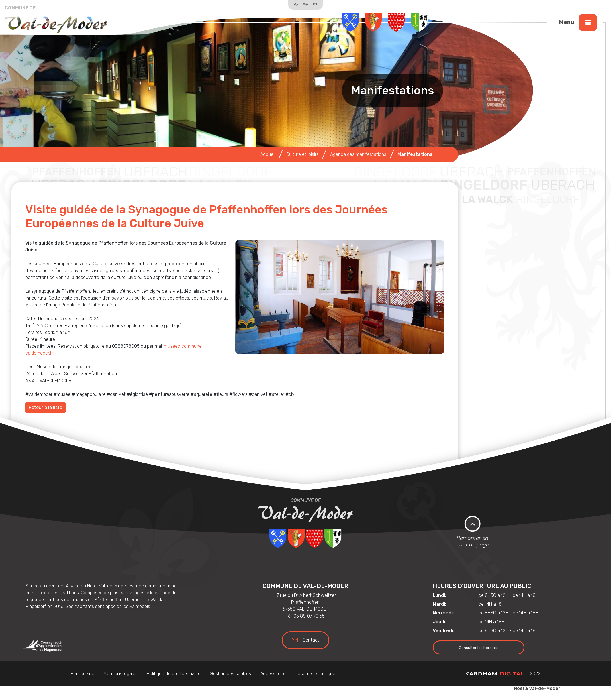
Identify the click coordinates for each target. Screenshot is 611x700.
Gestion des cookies (230, 674)
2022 (503, 674)
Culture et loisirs (302, 154)
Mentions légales (121, 674)
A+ (305, 4)
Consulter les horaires (479, 648)
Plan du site (82, 674)
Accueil (268, 154)
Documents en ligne (315, 674)
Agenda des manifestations (358, 154)
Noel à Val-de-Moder (537, 688)
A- (296, 4)
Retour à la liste (45, 407)
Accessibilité (273, 674)
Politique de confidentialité (174, 674)
